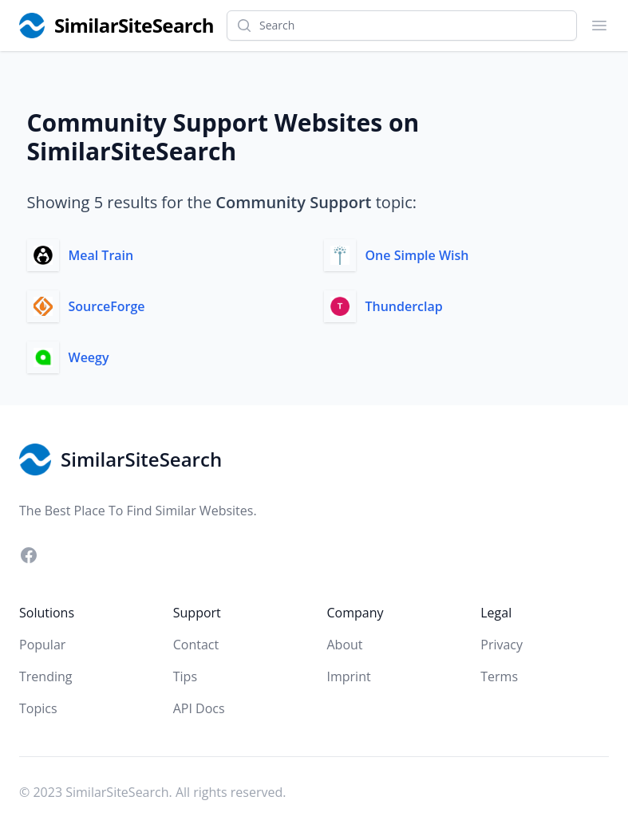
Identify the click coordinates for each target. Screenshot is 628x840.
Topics (38, 708)
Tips (185, 676)
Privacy (502, 645)
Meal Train (101, 255)
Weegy (89, 357)
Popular (42, 645)
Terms (499, 676)
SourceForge (107, 306)
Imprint (349, 676)
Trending (45, 676)
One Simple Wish (417, 255)
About (345, 645)
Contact (196, 645)
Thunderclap (404, 306)
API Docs (199, 708)
